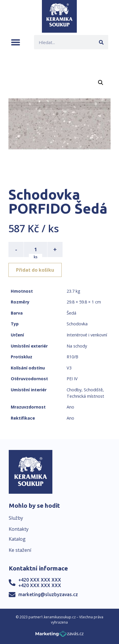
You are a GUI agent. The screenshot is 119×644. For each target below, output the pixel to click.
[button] (16, 42)
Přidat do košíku (35, 270)
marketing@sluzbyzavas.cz (48, 594)
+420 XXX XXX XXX (40, 580)
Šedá (71, 313)
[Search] (101, 42)
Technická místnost (85, 396)
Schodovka (77, 324)
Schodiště (93, 390)
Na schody (77, 346)
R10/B (72, 357)
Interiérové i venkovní (87, 335)
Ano (70, 407)
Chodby (74, 390)
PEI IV (72, 379)
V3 (69, 368)
